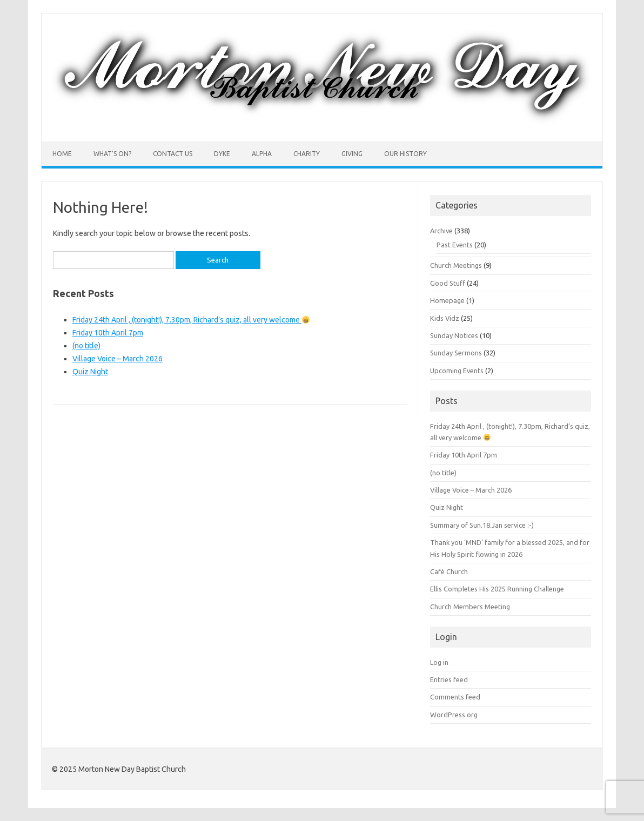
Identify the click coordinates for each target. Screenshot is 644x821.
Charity (307, 154)
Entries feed (449, 679)
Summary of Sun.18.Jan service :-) (482, 525)
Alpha (262, 154)
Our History (405, 154)
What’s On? (112, 154)
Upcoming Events (457, 371)
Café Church (449, 571)
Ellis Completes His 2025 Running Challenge (497, 589)
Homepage (447, 300)
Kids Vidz (445, 318)
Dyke (222, 154)
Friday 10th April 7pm (108, 333)
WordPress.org (454, 715)
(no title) (86, 346)
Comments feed (455, 697)
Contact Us (173, 154)
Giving (352, 154)
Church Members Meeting (470, 607)
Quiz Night (90, 372)
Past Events (455, 245)
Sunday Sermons (456, 353)
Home (62, 154)
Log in (439, 662)
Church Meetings (456, 265)
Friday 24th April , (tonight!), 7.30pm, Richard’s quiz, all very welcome (191, 320)
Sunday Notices (454, 335)
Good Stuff (448, 283)
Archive (441, 231)
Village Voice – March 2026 (118, 359)
